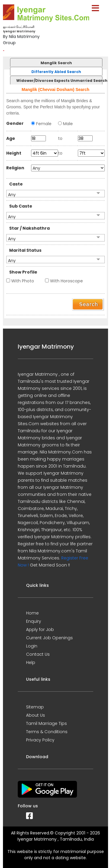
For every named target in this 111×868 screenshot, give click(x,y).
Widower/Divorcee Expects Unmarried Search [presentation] (59, 81)
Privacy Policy (40, 740)
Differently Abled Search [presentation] (56, 72)
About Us (36, 715)
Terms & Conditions (47, 732)
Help (31, 662)
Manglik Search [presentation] (56, 63)
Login (32, 646)
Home (32, 613)
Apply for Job (40, 630)
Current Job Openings (49, 638)
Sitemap (35, 707)
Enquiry (34, 621)
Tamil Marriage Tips (46, 723)
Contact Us (38, 654)
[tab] (55, 62)
